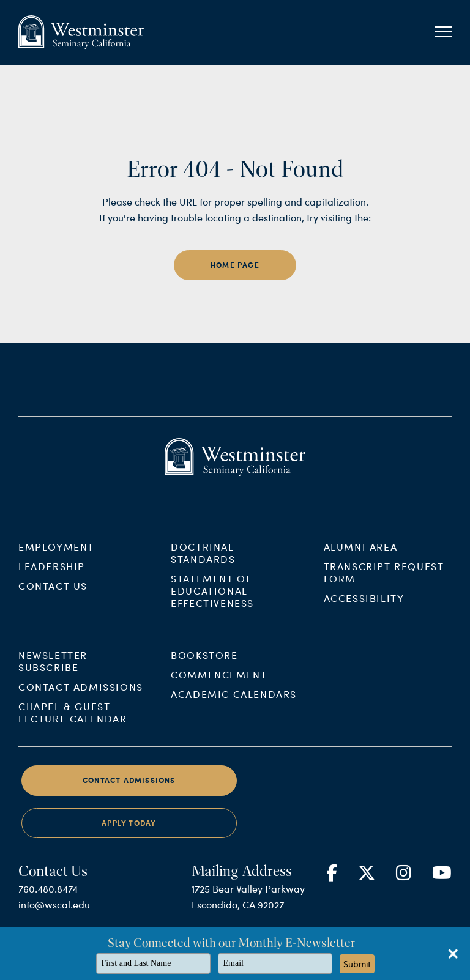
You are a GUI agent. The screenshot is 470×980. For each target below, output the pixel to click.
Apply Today (129, 871)
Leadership (52, 613)
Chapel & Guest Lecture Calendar (73, 760)
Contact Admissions (81, 734)
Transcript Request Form (384, 619)
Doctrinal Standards (203, 600)
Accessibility (364, 645)
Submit (357, 964)
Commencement (219, 722)
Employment (56, 594)
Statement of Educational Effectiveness (212, 638)
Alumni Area (361, 594)
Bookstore (204, 703)
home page (235, 265)
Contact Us (53, 633)
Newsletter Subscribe (53, 709)
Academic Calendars (234, 742)
